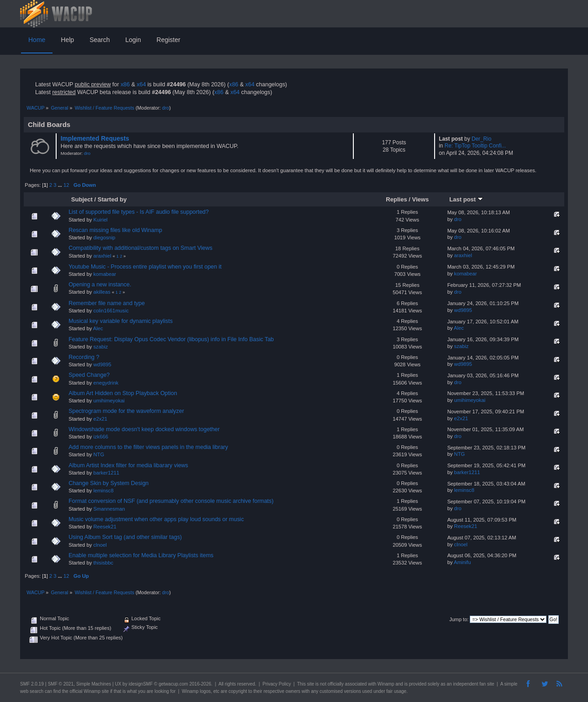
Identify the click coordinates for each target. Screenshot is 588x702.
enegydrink (106, 383)
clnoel (100, 545)
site (310, 684)
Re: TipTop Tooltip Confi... (475, 146)
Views (421, 199)
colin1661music (111, 311)
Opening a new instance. (100, 285)
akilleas (102, 292)
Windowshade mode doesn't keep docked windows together (144, 429)
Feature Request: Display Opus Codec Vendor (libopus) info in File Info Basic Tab (171, 339)
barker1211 (106, 473)
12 (66, 185)
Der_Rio (481, 139)
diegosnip (104, 238)
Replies (396, 199)
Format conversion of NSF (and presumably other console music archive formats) (171, 501)
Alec (98, 328)
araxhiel (102, 256)
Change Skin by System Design (108, 483)
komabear (105, 274)
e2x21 (100, 419)
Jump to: (459, 619)
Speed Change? (89, 375)
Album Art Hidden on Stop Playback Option (123, 393)
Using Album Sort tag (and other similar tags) (125, 537)
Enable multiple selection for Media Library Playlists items (141, 555)
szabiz (100, 347)
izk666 (100, 437)
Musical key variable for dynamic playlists (121, 321)
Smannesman (109, 509)
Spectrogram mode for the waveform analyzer (126, 411)
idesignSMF (141, 684)
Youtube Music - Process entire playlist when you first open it (145, 267)
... (61, 185)
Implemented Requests (95, 139)
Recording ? (84, 357)
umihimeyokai (109, 401)
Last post (466, 199)
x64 (141, 84)
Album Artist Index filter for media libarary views (128, 465)
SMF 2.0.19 (32, 684)
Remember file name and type (107, 303)
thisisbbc (103, 563)
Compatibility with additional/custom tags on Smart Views (140, 248)
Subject (82, 199)
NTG (99, 454)
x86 (125, 84)
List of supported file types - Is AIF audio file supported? (139, 212)
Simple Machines (94, 684)
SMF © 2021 (61, 684)
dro (165, 108)
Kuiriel (100, 220)
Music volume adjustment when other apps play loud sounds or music (156, 519)
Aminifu (462, 562)
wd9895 (463, 310)
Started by (112, 199)
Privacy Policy (277, 684)
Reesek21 (105, 527)
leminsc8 (103, 491)
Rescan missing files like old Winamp (115, 230)
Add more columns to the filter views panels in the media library (148, 447)
